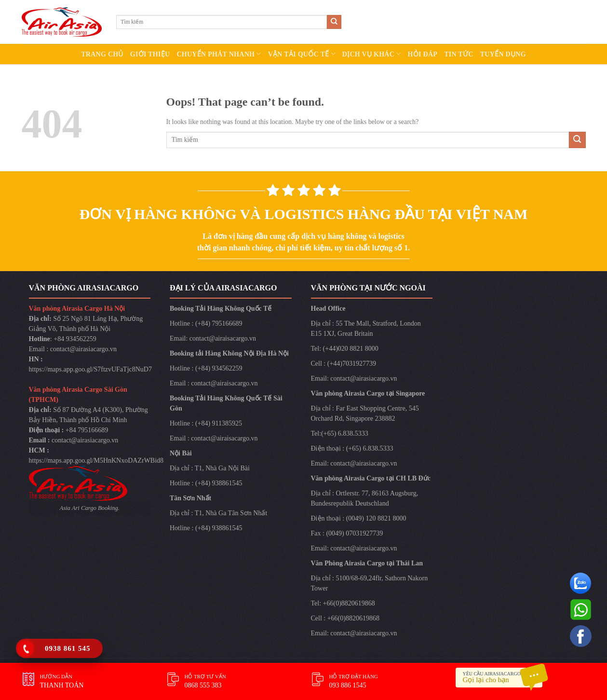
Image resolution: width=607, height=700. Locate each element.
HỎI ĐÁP (423, 54)
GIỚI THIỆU (150, 54)
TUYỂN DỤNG (503, 54)
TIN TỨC (459, 54)
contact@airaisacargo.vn (223, 338)
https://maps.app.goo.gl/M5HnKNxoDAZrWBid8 (96, 460)
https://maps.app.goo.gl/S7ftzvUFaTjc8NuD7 (90, 369)
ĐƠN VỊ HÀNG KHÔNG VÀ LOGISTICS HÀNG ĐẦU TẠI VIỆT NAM (304, 214)
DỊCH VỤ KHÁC (372, 54)
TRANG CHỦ (102, 54)
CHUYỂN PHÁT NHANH (219, 54)
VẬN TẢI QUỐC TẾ (302, 54)
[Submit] (334, 22)
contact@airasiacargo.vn (83, 349)
